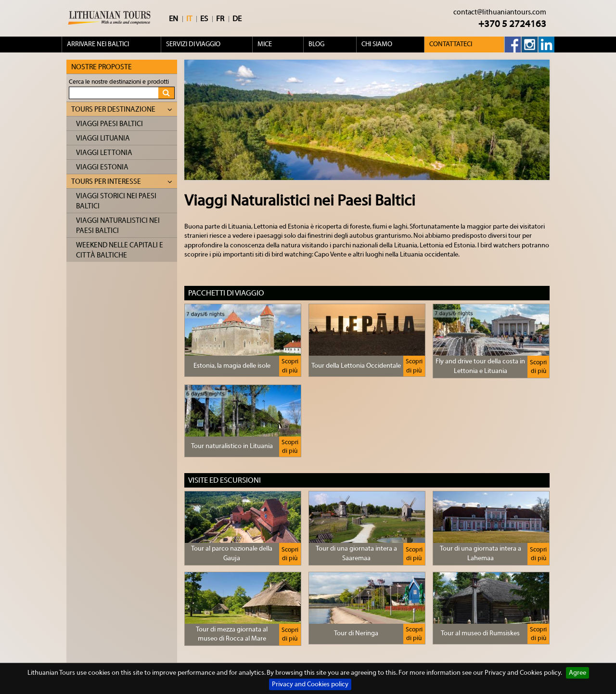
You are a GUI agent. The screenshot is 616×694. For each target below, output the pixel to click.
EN (173, 19)
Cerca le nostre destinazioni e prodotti (119, 82)
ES (204, 19)
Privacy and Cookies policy (310, 684)
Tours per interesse (122, 182)
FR (220, 19)
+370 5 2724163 (512, 24)
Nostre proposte (102, 67)
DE (237, 19)
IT (189, 19)
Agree (577, 673)
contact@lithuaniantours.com (500, 12)
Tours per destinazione (122, 109)
